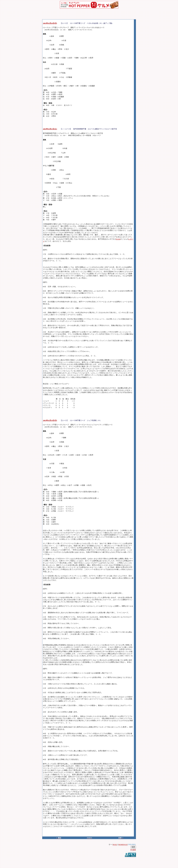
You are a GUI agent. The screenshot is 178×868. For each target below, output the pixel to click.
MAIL (115, 845)
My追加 (133, 850)
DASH (118, 239)
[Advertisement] (89, 861)
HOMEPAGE (123, 845)
